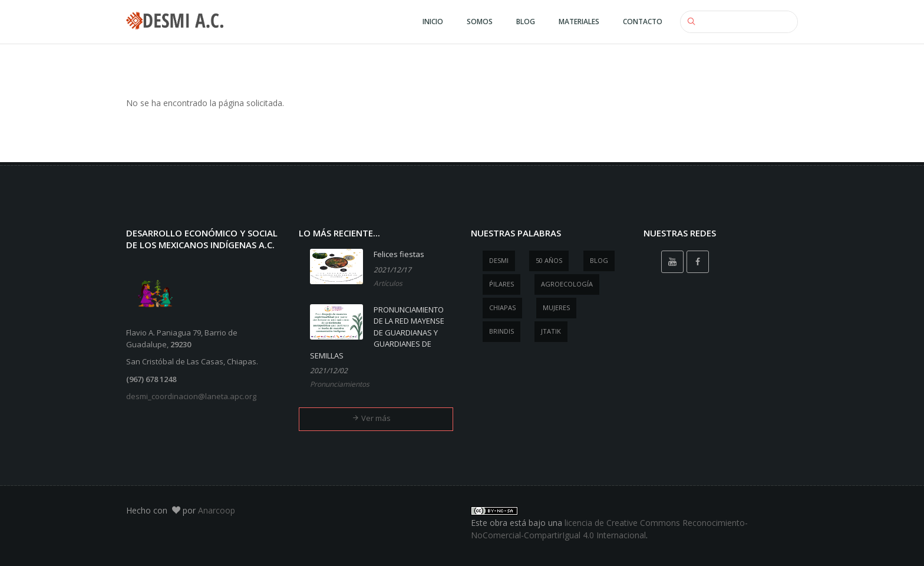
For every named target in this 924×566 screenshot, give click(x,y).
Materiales (579, 22)
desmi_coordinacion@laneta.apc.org (191, 396)
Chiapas (502, 307)
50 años (549, 260)
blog (599, 260)
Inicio (433, 22)
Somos (480, 22)
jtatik (551, 331)
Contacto (643, 22)
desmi (499, 260)
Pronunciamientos (340, 384)
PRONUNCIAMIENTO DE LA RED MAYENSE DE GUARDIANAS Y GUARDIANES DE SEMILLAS (377, 333)
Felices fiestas (399, 254)
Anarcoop (217, 510)
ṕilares (501, 284)
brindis (501, 331)
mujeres (556, 307)
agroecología (567, 284)
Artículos (388, 283)
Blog (526, 22)
